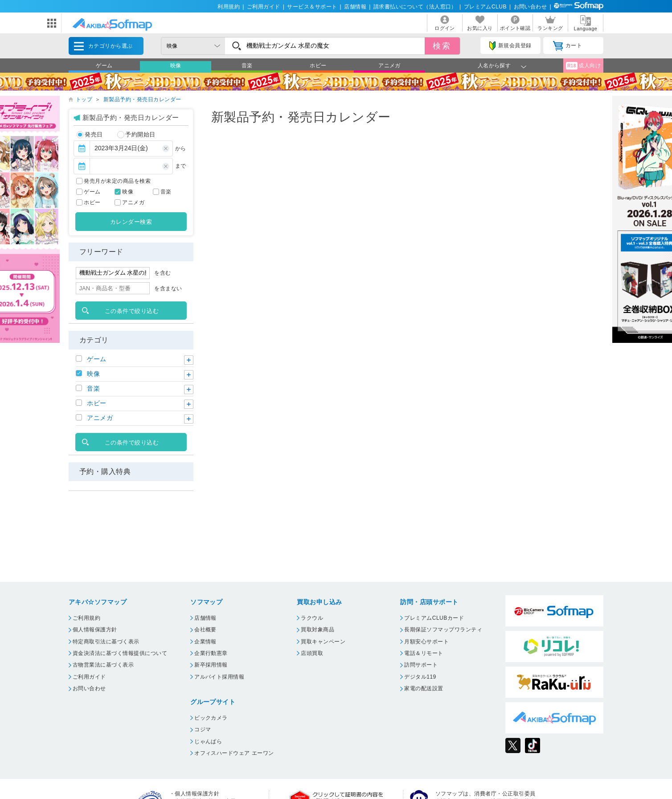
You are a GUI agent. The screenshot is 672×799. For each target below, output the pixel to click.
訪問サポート (421, 665)
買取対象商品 (318, 630)
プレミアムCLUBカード (434, 618)
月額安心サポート (426, 642)
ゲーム (104, 66)
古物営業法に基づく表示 (103, 665)
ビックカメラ (211, 718)
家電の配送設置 (424, 688)
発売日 (90, 135)
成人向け (583, 66)
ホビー (318, 66)
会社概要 (205, 630)
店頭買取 (312, 653)
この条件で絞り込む (132, 311)
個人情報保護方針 (95, 630)
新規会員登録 (510, 46)
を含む (162, 273)
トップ (84, 99)
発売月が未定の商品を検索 (117, 181)
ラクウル (312, 618)
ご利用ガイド (264, 7)
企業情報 (205, 642)
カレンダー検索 (131, 222)
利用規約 (229, 7)
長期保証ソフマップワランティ (443, 630)
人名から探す (494, 66)
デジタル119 (420, 677)
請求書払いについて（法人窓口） (415, 7)
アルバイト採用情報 (219, 677)
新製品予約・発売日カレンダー (142, 99)
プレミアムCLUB (485, 7)
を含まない (168, 288)
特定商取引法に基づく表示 (106, 642)
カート (568, 46)
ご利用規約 (86, 618)
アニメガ (389, 66)
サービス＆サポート (312, 7)
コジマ (203, 729)
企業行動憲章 (211, 653)
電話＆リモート (424, 653)
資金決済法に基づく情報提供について (120, 653)
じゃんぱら (208, 741)
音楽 (247, 66)
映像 (176, 66)
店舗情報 (355, 7)
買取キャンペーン (323, 642)
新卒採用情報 (211, 665)
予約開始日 (136, 135)
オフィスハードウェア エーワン (234, 753)
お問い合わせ (531, 7)
